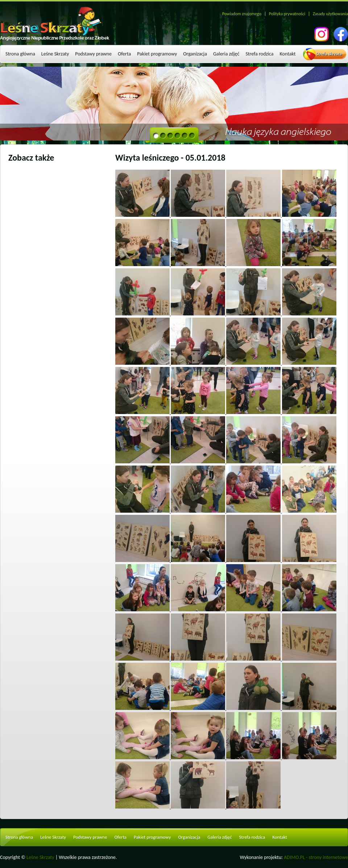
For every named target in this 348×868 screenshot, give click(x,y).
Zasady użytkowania (330, 14)
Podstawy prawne (93, 54)
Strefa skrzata (329, 54)
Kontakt (288, 54)
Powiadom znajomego (242, 14)
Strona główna (20, 54)
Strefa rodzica (259, 54)
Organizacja (195, 54)
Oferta (124, 54)
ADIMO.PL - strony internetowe (316, 857)
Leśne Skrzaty (55, 54)
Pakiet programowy (157, 54)
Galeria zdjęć (226, 54)
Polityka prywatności (287, 14)
